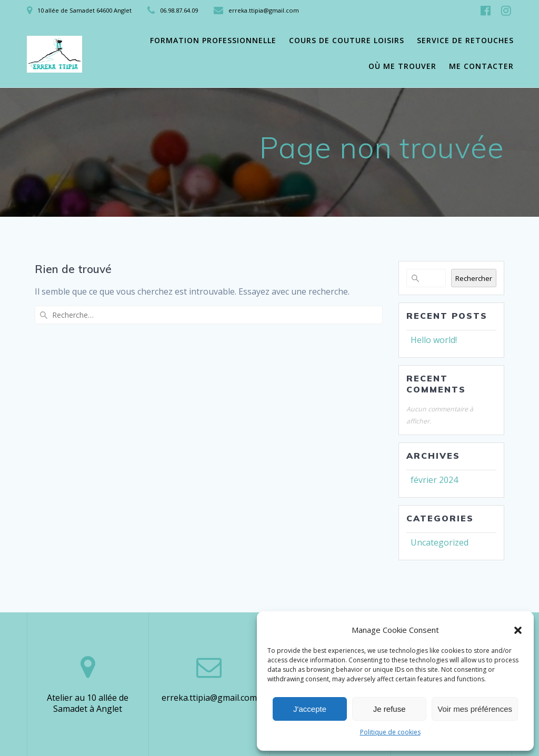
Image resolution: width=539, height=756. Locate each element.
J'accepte (310, 709)
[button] (518, 630)
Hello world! (434, 340)
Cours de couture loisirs (347, 40)
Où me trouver (402, 66)
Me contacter (481, 66)
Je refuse (390, 709)
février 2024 (434, 480)
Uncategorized (440, 542)
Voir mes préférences (475, 709)
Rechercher (474, 278)
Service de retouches (465, 40)
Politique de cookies (390, 732)
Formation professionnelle (213, 40)
